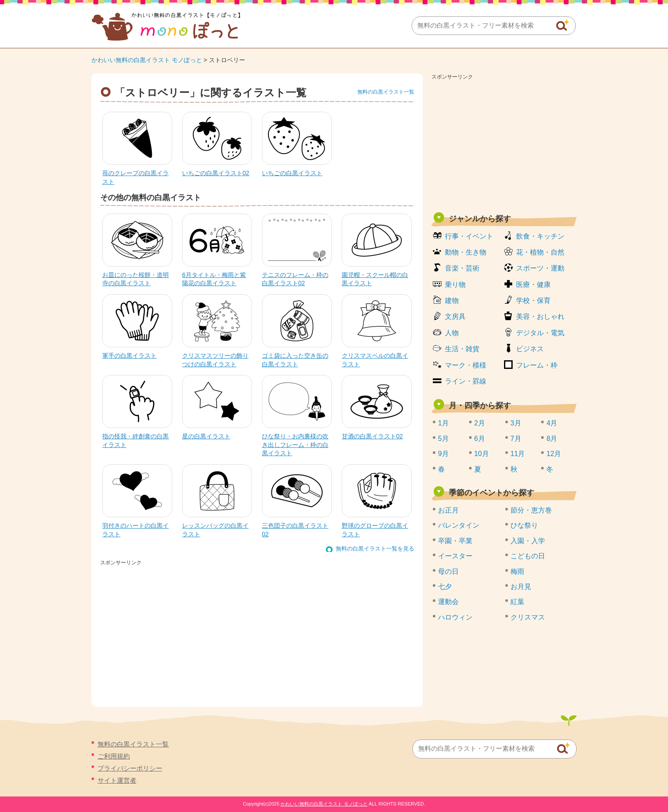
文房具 (455, 316)
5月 (443, 439)
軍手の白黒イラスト (129, 356)
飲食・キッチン (540, 236)
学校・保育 (533, 301)
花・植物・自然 (540, 252)
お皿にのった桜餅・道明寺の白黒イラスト (135, 279)
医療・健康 (533, 285)
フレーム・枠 (537, 365)
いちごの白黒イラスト (292, 173)
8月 (552, 439)
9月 (443, 454)
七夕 (445, 587)
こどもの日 (528, 556)
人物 (452, 333)
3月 (516, 423)
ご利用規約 (114, 756)
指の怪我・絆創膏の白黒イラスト (135, 441)
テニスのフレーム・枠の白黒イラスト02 (295, 279)
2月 (480, 423)
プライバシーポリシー (130, 768)
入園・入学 (528, 541)
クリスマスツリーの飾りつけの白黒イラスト (215, 360)
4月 (552, 423)
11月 (518, 454)
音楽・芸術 (462, 268)
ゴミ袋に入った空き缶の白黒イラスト (295, 360)
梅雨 (517, 571)
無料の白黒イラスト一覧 (386, 92)
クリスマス (528, 617)
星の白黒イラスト (206, 436)
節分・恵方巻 (531, 510)
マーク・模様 (466, 365)
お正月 (448, 510)
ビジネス (530, 349)
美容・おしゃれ (540, 316)
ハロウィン (455, 617)
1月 (443, 423)
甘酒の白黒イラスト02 (372, 436)
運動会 (448, 602)
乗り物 (455, 285)
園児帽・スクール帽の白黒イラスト (375, 279)
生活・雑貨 (462, 349)
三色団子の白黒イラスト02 (295, 530)
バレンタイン (459, 525)
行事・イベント (469, 236)
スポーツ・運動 (540, 268)
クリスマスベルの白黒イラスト (375, 360)
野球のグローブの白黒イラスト (375, 530)
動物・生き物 (466, 252)
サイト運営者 (117, 780)
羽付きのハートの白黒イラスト (135, 530)
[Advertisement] (504, 143)
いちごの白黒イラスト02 (216, 173)
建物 (452, 301)
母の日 (448, 571)
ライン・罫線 (466, 381)
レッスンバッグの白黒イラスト (215, 530)
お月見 (521, 587)
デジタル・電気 (540, 333)
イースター (455, 556)
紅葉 (517, 602)
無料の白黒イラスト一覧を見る (375, 549)
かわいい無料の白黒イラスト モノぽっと (147, 60)
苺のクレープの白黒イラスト (135, 177)
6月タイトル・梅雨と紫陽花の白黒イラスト (214, 279)
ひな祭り (524, 525)
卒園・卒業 (455, 541)
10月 (482, 454)
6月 (480, 439)
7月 (516, 439)
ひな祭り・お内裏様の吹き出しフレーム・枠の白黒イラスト (295, 445)
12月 (554, 454)
